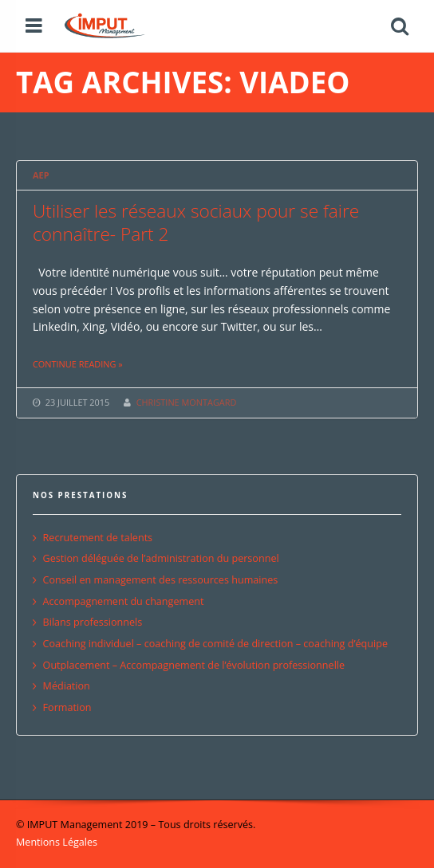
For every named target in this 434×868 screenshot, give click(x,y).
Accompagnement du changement (124, 601)
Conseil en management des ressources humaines (161, 580)
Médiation (67, 686)
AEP (41, 175)
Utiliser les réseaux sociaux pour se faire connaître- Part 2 (196, 222)
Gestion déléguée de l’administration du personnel (161, 558)
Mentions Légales (57, 842)
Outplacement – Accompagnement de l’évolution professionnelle (194, 665)
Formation (67, 707)
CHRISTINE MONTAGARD (187, 402)
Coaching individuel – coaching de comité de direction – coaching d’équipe (215, 644)
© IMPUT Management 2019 (82, 825)
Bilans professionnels (93, 622)
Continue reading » (78, 364)
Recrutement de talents (98, 538)
